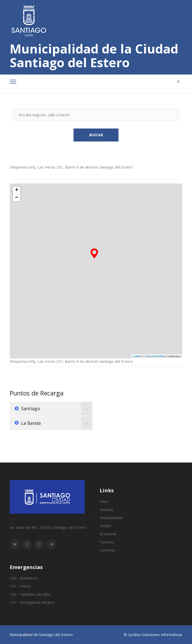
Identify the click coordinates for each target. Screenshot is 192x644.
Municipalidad (111, 517)
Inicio (104, 501)
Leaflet (137, 356)
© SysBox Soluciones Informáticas (153, 634)
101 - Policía (20, 586)
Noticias (107, 509)
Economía (108, 534)
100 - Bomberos (24, 578)
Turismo (107, 542)
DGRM (105, 526)
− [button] (17, 198)
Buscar (96, 135)
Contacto (107, 550)
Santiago (30, 408)
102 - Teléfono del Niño (30, 594)
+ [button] (17, 190)
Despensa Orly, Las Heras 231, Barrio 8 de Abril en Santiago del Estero (71, 167)
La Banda (31, 423)
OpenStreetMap (155, 356)
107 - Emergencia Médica (32, 602)
